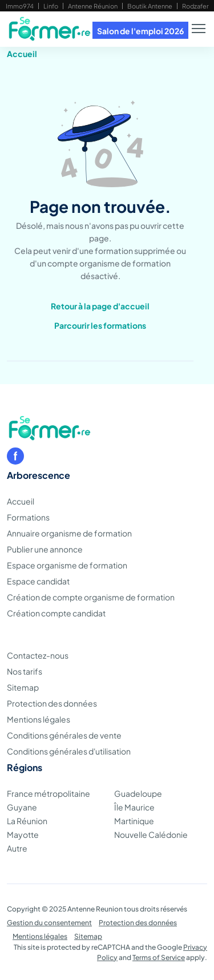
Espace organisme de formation (67, 565)
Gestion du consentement (49, 923)
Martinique (134, 821)
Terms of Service (159, 957)
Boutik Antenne (150, 6)
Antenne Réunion (93, 6)
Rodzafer (195, 6)
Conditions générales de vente (64, 735)
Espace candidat (38, 581)
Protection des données (52, 703)
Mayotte (23, 834)
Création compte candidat (56, 613)
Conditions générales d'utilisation (69, 751)
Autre (17, 848)
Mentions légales (39, 719)
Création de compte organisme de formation (91, 597)
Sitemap (23, 687)
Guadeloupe (138, 793)
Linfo (51, 6)
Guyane (22, 807)
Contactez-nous (38, 655)
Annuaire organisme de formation (69, 533)
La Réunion (27, 821)
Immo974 (20, 6)
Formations (28, 517)
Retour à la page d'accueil (100, 306)
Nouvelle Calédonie (151, 834)
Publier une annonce (45, 549)
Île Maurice (134, 807)
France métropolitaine (49, 793)
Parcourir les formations (100, 325)
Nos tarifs (25, 671)
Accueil (22, 54)
